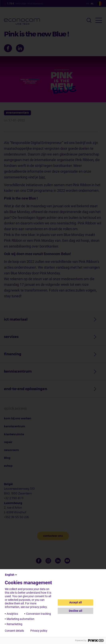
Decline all (76, 611)
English (11, 575)
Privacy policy (39, 631)
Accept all (76, 602)
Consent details (14, 631)
